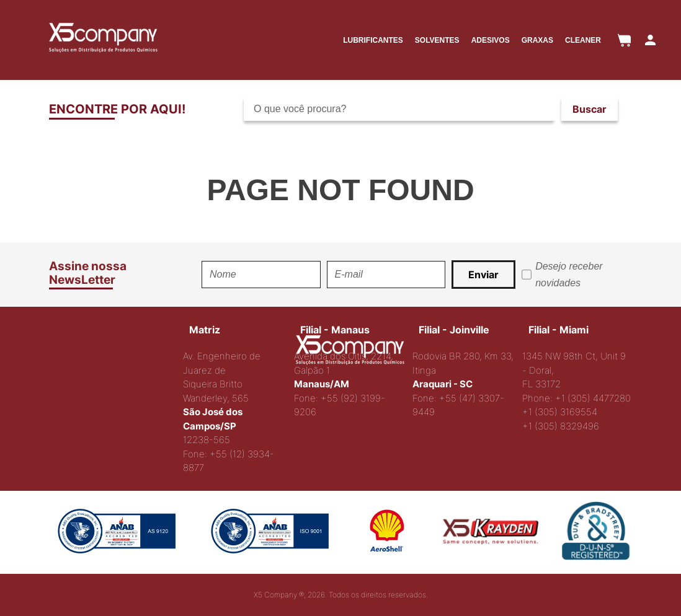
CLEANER (583, 40)
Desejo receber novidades (569, 275)
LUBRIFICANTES (373, 40)
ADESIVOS (491, 40)
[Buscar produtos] (590, 109)
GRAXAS (537, 40)
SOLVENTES (437, 40)
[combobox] (436, 109)
